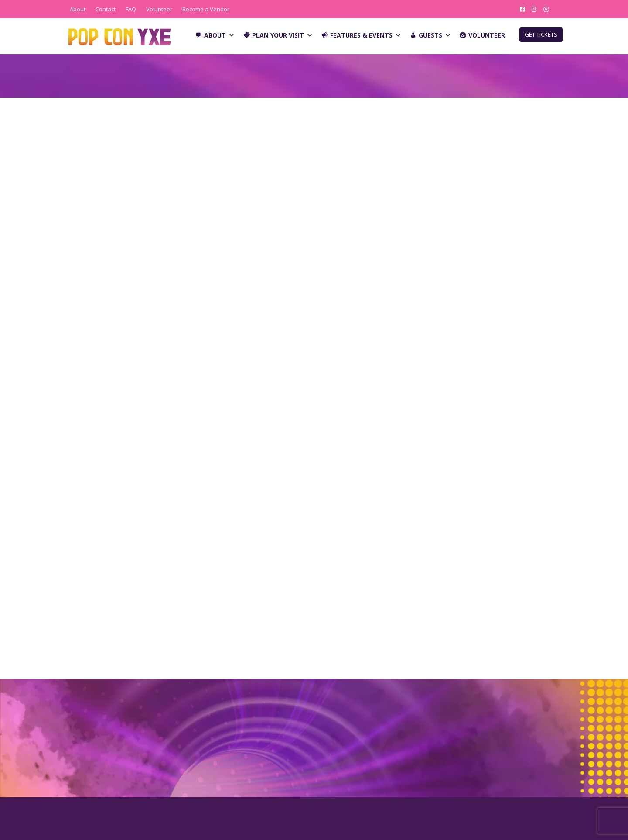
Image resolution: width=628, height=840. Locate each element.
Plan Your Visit (282, 35)
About (78, 9)
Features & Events (366, 35)
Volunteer (159, 9)
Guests (435, 35)
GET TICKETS (541, 34)
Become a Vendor (206, 9)
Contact (106, 9)
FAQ (131, 9)
